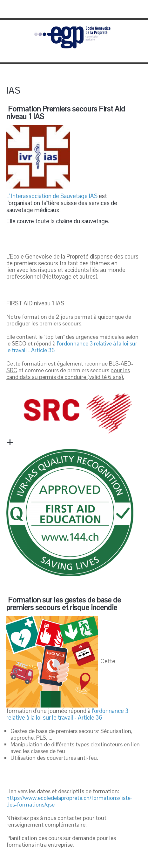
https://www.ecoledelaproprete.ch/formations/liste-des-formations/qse (69, 801)
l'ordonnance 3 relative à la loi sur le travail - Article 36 (72, 347)
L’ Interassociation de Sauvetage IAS (52, 196)
